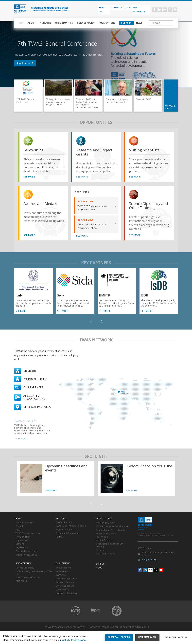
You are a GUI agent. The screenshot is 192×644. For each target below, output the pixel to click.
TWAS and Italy (23, 537)
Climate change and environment (113, 526)
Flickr (165, 10)
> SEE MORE (21, 439)
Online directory (64, 522)
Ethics (18, 530)
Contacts (117, 8)
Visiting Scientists (144, 150)
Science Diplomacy (25, 568)
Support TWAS (23, 541)
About (32, 23)
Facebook (155, 10)
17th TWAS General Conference (25, 63)
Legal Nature (22, 547)
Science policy (86, 23)
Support (126, 23)
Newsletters (62, 571)
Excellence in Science (66, 579)
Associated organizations (34, 397)
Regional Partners (65, 530)
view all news (170, 107)
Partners (60, 537)
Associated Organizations (69, 533)
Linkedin (160, 10)
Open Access (62, 590)
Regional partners (37, 407)
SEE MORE (29, 177)
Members (30, 371)
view (29, 141)
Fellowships (33, 150)
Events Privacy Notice (26, 555)
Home (21, 23)
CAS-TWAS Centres (105, 554)
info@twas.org (149, 560)
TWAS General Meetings (28, 533)
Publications (107, 23)
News (139, 23)
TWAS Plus (61, 575)
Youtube (175, 10)
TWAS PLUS (102, 10)
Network (45, 23)
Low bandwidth (139, 10)
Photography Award (106, 523)
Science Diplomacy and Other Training (148, 206)
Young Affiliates (35, 379)
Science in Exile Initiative (28, 578)
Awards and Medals (40, 204)
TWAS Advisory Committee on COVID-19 (34, 573)
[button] (101, 322)
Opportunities (64, 23)
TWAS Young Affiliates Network (71, 526)
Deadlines (101, 550)
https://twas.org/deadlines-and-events (56, 479)
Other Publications (65, 586)
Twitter (170, 10)
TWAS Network (25, 421)
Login (128, 8)
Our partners (33, 387)
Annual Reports (64, 568)
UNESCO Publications (66, 593)
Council (19, 526)
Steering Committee (25, 523)
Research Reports (65, 582)
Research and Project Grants (94, 152)
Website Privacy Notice (27, 551)
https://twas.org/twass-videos (137, 479)
